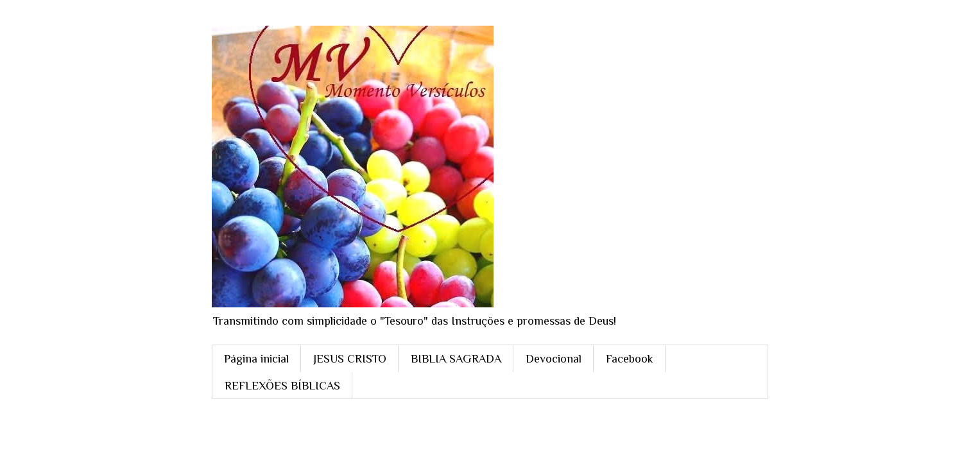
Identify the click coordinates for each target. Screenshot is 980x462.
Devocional (554, 359)
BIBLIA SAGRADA (456, 359)
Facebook (630, 359)
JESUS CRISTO (350, 359)
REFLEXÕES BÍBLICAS (282, 386)
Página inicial (256, 359)
